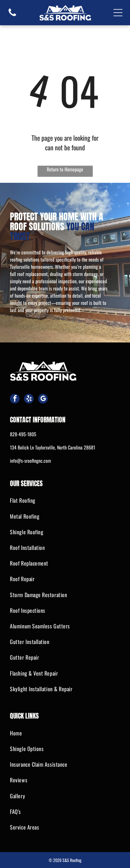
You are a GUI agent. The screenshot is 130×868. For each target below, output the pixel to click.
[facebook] (15, 399)
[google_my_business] (43, 399)
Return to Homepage (65, 169)
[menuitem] (65, 501)
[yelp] (29, 399)
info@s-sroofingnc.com (30, 461)
